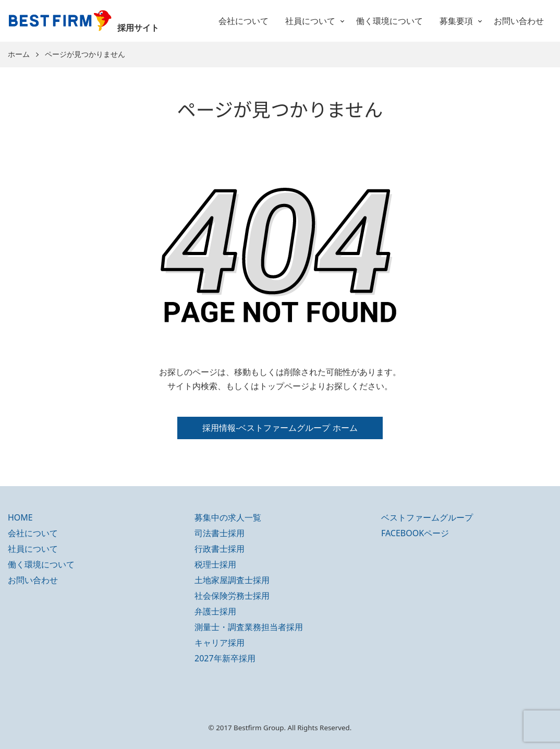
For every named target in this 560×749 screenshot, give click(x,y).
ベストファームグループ (427, 517)
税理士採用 (215, 564)
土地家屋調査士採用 (232, 580)
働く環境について (389, 21)
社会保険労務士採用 (232, 596)
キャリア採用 (220, 643)
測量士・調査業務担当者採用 (249, 627)
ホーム (19, 55)
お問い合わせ (519, 21)
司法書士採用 (220, 533)
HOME (20, 517)
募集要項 (456, 21)
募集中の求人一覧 (228, 517)
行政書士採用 (220, 549)
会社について (244, 21)
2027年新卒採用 (225, 658)
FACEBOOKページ (415, 533)
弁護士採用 (215, 611)
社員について (310, 21)
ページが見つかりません (85, 55)
